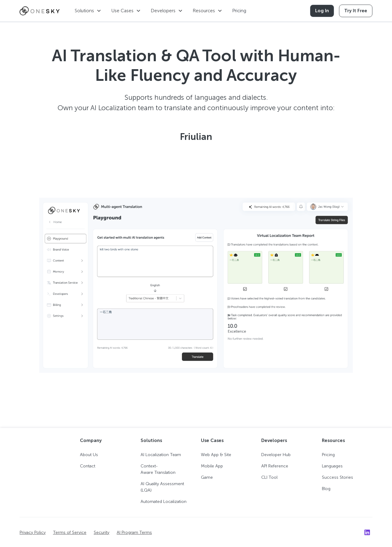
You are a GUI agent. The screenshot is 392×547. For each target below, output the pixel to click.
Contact (88, 466)
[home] (40, 11)
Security (102, 532)
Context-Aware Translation (158, 469)
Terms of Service (70, 532)
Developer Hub (276, 455)
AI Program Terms (134, 532)
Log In (322, 11)
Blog (326, 489)
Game (207, 477)
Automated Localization (164, 502)
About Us (89, 455)
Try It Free (356, 11)
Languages (332, 466)
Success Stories (337, 477)
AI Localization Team (161, 455)
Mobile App (212, 466)
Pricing (239, 11)
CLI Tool (269, 477)
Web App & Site (216, 455)
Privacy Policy (33, 532)
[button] (88, 11)
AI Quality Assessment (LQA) (162, 487)
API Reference (275, 466)
